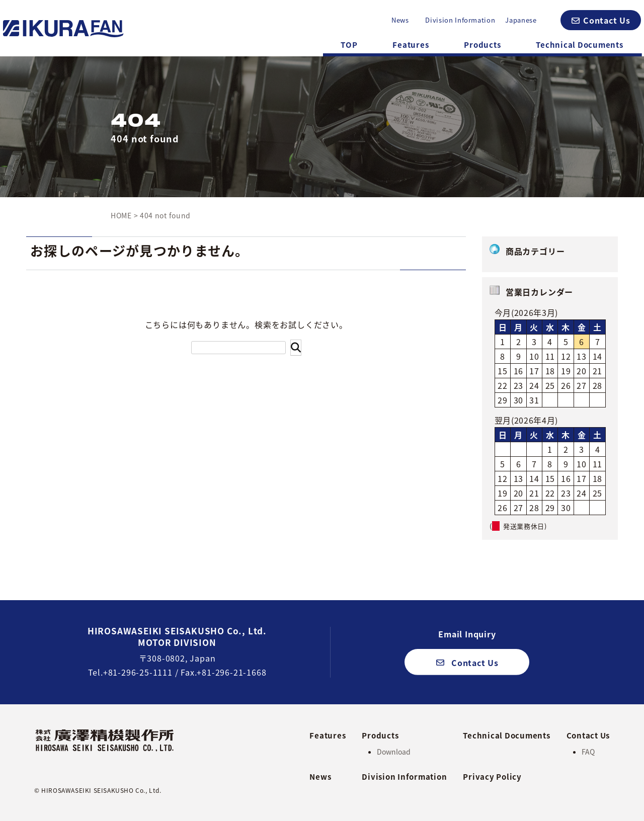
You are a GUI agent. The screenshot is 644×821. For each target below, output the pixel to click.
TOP (349, 45)
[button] (601, 20)
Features (411, 45)
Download (394, 752)
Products (482, 45)
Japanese (521, 20)
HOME (121, 215)
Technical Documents (579, 45)
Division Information (460, 20)
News (400, 20)
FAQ (588, 752)
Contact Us (588, 735)
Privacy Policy (492, 777)
